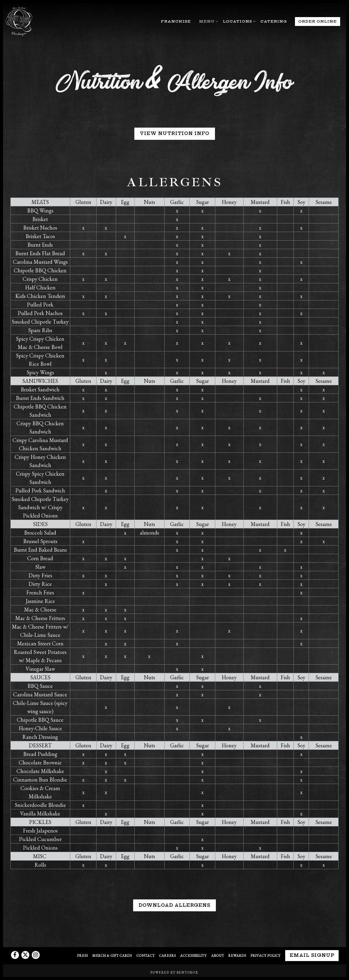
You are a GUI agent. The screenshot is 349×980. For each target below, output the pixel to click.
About (218, 955)
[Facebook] (15, 955)
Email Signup (312, 955)
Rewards (237, 955)
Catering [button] (274, 21)
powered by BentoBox (174, 972)
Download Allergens (174, 909)
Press (83, 955)
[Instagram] (36, 955)
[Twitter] (25, 955)
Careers (167, 955)
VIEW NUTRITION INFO (175, 133)
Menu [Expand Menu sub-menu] (208, 21)
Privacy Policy (266, 955)
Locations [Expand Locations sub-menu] (238, 21)
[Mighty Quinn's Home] (20, 21)
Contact (146, 955)
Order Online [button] (318, 21)
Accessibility (193, 955)
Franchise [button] (176, 21)
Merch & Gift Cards (112, 955)
